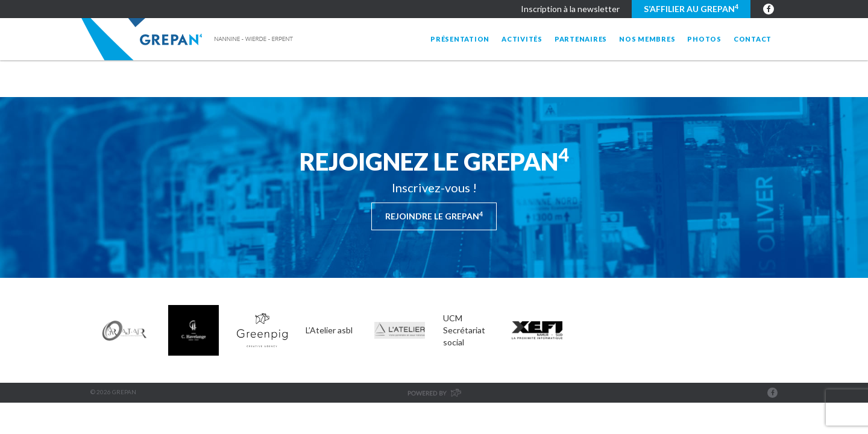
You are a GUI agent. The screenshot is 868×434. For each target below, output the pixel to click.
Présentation (460, 39)
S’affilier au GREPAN (691, 8)
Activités (522, 39)
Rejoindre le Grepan (434, 216)
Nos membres (647, 39)
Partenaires (581, 39)
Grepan (188, 39)
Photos (704, 39)
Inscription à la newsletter (570, 9)
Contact (753, 39)
